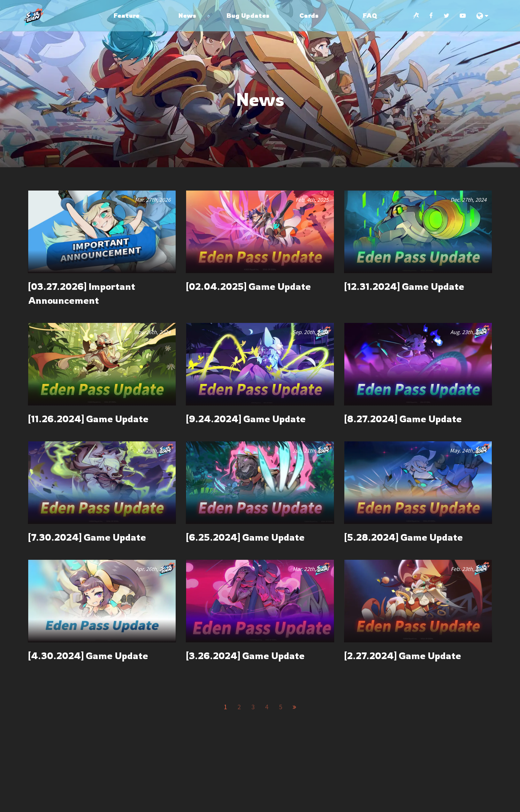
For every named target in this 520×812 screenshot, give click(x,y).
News (187, 16)
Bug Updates (248, 16)
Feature (127, 16)
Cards (309, 16)
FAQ (370, 16)
